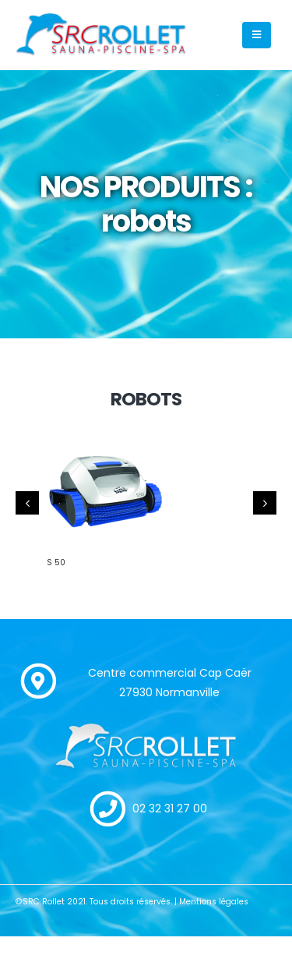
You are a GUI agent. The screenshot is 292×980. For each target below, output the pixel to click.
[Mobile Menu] (257, 35)
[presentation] (27, 503)
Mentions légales (214, 902)
